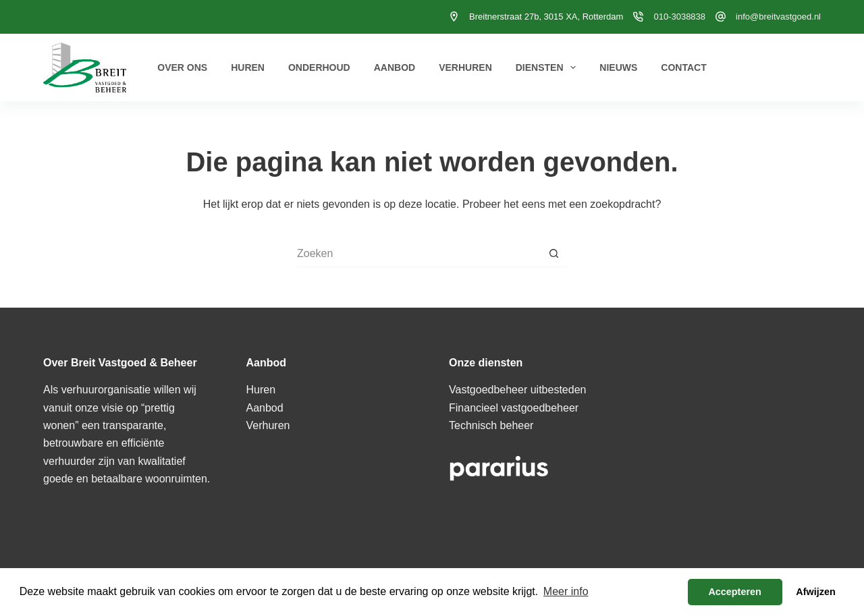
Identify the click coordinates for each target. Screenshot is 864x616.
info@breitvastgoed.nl (778, 17)
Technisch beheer (491, 425)
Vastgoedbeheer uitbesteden (517, 390)
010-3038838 (679, 17)
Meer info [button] (566, 591)
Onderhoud (319, 67)
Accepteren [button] (734, 592)
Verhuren (465, 67)
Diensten (549, 67)
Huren (248, 67)
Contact (683, 67)
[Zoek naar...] (418, 254)
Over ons (182, 67)
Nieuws (618, 67)
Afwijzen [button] (815, 592)
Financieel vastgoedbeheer (514, 408)
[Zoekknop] (553, 254)
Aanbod (395, 67)
